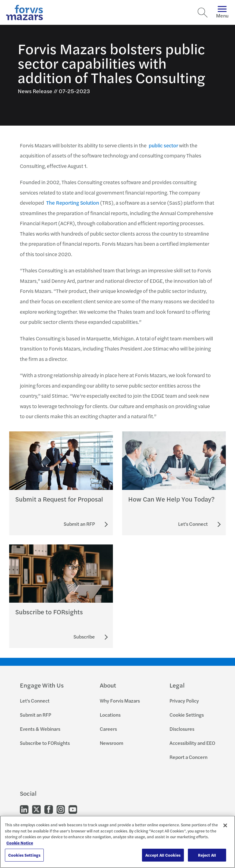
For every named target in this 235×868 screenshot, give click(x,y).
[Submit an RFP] (79, 524)
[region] (117, 842)
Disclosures (182, 729)
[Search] (203, 13)
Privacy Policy (184, 701)
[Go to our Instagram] (61, 809)
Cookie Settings (187, 715)
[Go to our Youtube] (73, 809)
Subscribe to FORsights (45, 743)
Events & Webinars (40, 729)
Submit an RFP (35, 715)
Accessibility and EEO (192, 743)
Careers (108, 729)
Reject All (207, 855)
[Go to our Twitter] (36, 809)
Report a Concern (188, 757)
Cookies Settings (24, 855)
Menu (222, 12)
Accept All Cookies (163, 855)
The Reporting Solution (73, 203)
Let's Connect (35, 701)
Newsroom (112, 743)
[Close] (225, 825)
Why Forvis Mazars (120, 701)
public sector (163, 145)
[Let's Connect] (193, 524)
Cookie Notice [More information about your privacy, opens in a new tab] (20, 843)
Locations (110, 715)
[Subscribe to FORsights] (84, 637)
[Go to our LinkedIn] (24, 809)
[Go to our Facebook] (49, 809)
